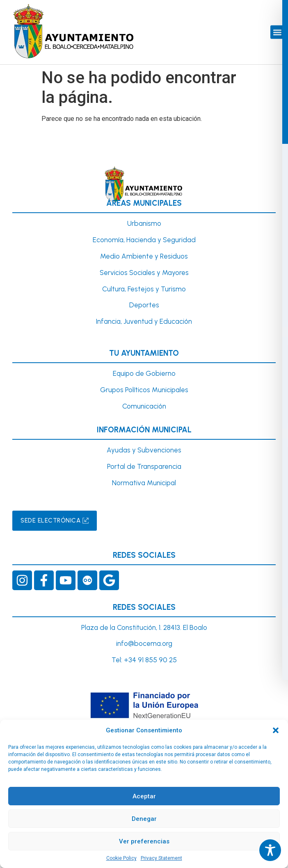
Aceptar (144, 796)
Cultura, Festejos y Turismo (144, 289)
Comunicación (144, 406)
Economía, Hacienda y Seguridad (144, 240)
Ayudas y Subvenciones (144, 450)
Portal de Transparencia (144, 466)
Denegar (144, 819)
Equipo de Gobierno (144, 373)
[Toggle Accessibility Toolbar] (270, 850)
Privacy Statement (161, 858)
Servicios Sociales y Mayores (144, 273)
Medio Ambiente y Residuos (144, 256)
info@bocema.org (144, 643)
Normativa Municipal (144, 483)
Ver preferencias (144, 841)
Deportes (144, 305)
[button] (276, 730)
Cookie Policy (121, 858)
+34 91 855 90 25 (150, 660)
